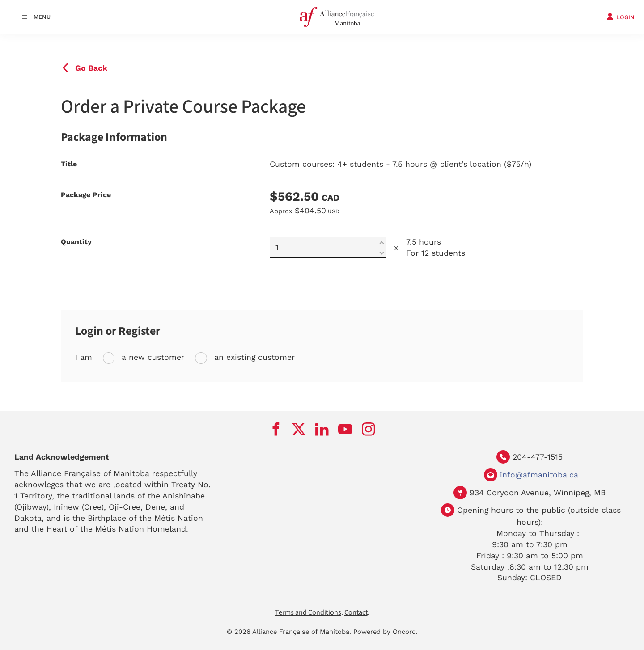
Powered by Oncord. (386, 632)
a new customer (152, 357)
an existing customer (253, 357)
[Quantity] (328, 248)
